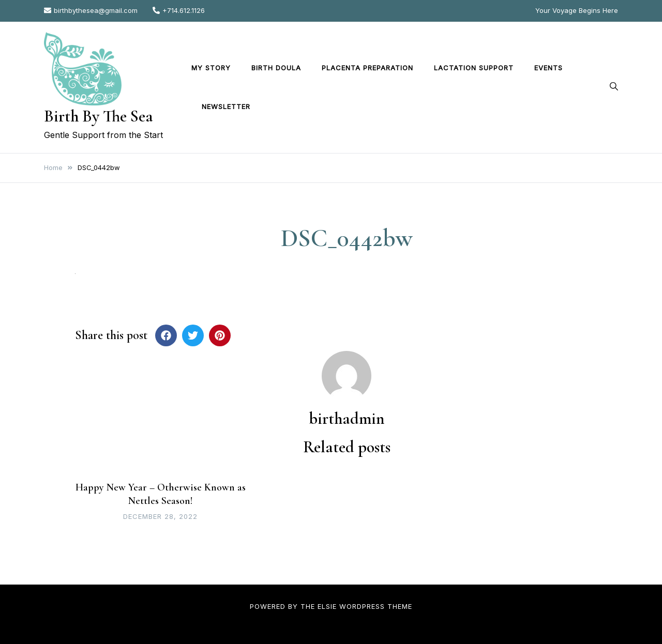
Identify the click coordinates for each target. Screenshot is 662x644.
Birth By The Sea (99, 116)
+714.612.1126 (179, 10)
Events (548, 68)
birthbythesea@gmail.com (91, 10)
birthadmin (347, 418)
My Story (211, 68)
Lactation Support (474, 68)
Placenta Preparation (367, 68)
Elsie (327, 606)
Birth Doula (276, 68)
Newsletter (226, 106)
